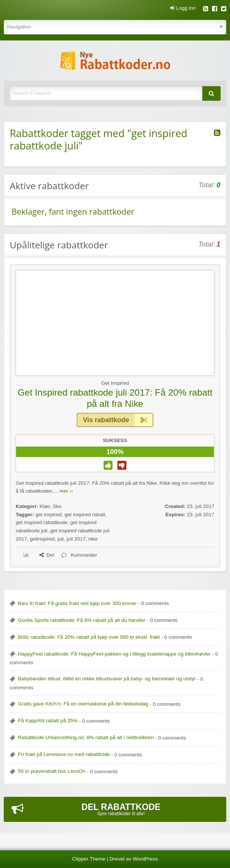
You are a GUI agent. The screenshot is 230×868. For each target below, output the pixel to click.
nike (93, 539)
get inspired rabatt (85, 515)
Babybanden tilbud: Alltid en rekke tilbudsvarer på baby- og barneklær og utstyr (107, 679)
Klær (45, 506)
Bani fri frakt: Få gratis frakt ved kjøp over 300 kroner (77, 603)
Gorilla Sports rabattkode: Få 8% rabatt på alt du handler (82, 620)
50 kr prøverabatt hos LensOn (52, 771)
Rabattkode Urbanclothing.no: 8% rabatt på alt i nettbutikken (86, 737)
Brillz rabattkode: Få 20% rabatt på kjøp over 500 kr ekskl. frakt (89, 637)
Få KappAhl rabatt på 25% (48, 721)
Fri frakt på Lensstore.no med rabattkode (64, 754)
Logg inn (183, 8)
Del (47, 555)
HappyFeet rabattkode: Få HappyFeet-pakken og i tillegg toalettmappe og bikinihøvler (114, 654)
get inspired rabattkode (42, 522)
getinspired (42, 539)
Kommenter (79, 555)
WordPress (145, 859)
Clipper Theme (89, 859)
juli (61, 539)
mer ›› (66, 491)
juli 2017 (76, 539)
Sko (57, 506)
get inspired (49, 515)
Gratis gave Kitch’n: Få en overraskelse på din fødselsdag (83, 704)
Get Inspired (115, 383)
